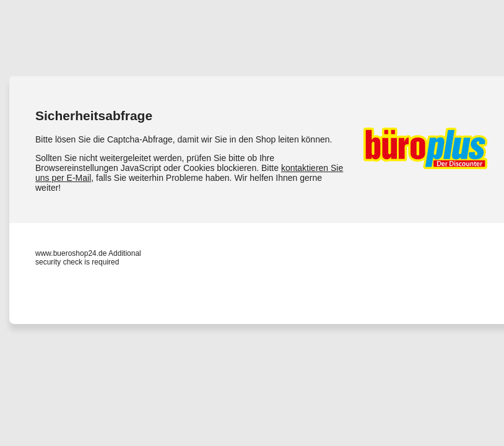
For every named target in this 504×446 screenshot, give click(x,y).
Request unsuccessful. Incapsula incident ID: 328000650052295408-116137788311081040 (252, 223)
